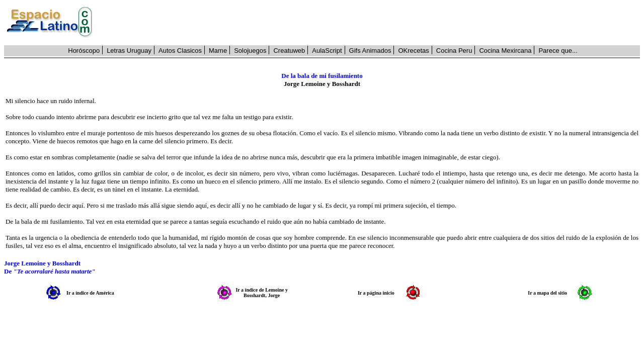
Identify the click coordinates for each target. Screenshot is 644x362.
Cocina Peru (454, 51)
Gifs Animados (370, 51)
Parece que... (558, 51)
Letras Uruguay (129, 51)
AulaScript (327, 51)
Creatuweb (289, 51)
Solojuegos (250, 51)
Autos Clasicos (180, 51)
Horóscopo (84, 51)
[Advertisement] (372, 23)
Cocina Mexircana (505, 51)
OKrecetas (413, 51)
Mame (218, 51)
